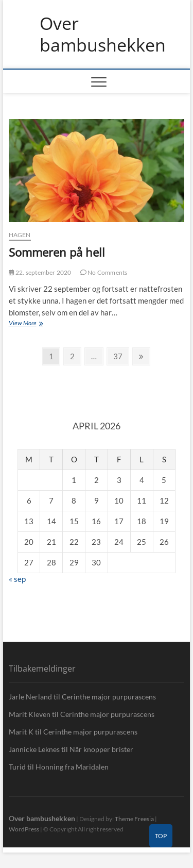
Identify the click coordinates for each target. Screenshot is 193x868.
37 (121, 355)
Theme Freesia (134, 819)
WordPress (24, 829)
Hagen (20, 235)
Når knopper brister (101, 749)
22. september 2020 (40, 272)
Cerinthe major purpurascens (109, 697)
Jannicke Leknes (34, 749)
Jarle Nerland (30, 697)
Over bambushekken (103, 34)
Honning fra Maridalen (72, 767)
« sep (17, 579)
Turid (17, 767)
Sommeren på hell (57, 252)
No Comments (104, 272)
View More (36, 324)
